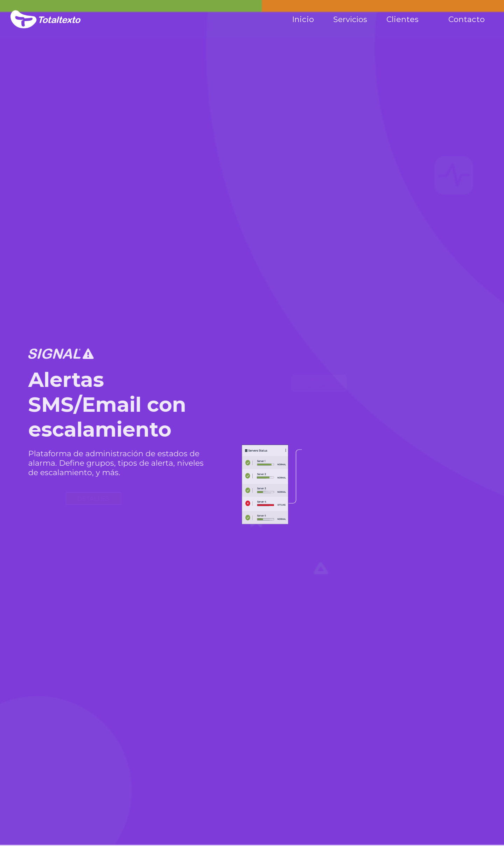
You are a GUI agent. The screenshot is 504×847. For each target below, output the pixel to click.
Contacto (467, 19)
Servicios (350, 19)
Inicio (303, 19)
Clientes (402, 19)
